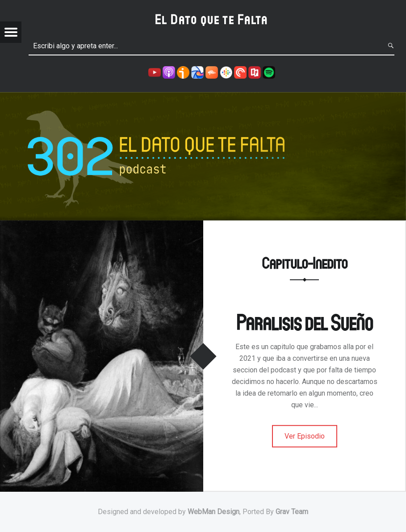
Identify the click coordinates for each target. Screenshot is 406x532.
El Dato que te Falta (211, 19)
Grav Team (292, 512)
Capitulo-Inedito (305, 263)
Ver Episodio (305, 436)
